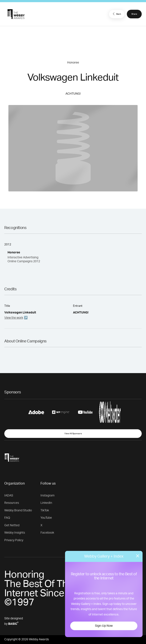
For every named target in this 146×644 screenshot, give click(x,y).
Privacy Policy (14, 540)
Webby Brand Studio (18, 510)
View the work (14, 318)
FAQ (7, 518)
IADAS (9, 496)
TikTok (45, 510)
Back (116, 14)
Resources (12, 503)
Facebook (47, 533)
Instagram (47, 496)
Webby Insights (15, 533)
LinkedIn (46, 503)
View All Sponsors (73, 434)
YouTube (46, 518)
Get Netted (12, 525)
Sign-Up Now (104, 626)
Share (134, 14)
